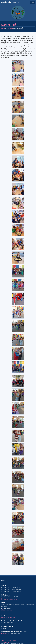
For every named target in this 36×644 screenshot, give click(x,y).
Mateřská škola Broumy (11, 2)
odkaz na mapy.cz (6, 610)
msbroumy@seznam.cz (8, 618)
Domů (3, 28)
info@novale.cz (6, 634)
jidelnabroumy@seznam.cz (9, 599)
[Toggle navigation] (33, 2)
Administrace (5, 642)
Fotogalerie (10, 28)
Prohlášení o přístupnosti (9, 640)
